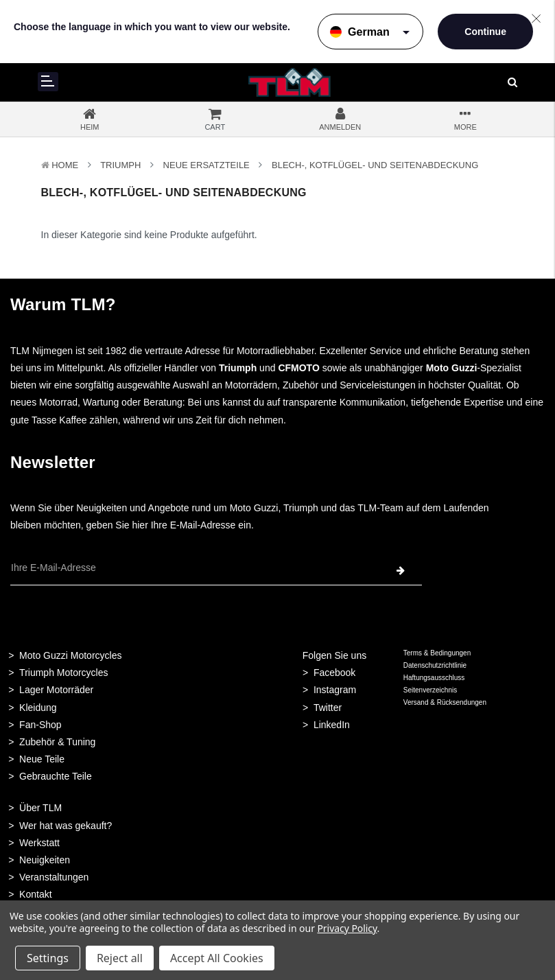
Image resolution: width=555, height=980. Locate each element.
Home (65, 165)
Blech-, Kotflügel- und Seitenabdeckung (375, 165)
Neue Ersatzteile (206, 165)
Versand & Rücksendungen (445, 702)
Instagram (335, 690)
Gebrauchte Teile (56, 776)
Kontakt (35, 894)
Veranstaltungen (54, 877)
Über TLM (40, 808)
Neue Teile (42, 759)
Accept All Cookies (217, 958)
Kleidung (38, 708)
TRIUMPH (120, 165)
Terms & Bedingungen (437, 653)
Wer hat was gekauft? (66, 826)
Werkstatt (39, 843)
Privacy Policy (347, 928)
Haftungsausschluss (434, 678)
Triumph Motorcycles (63, 673)
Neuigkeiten (45, 860)
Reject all (120, 958)
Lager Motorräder (56, 690)
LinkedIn (332, 725)
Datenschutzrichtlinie (435, 665)
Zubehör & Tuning (57, 742)
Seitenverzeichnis (430, 690)
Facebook (334, 673)
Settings (48, 958)
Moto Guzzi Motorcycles (70, 655)
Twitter (328, 708)
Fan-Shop (40, 725)
